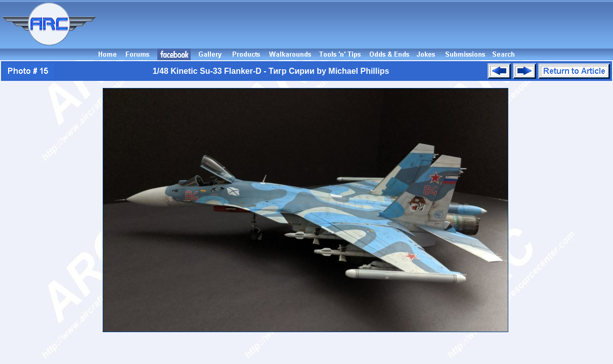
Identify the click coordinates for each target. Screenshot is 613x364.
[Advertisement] (356, 24)
